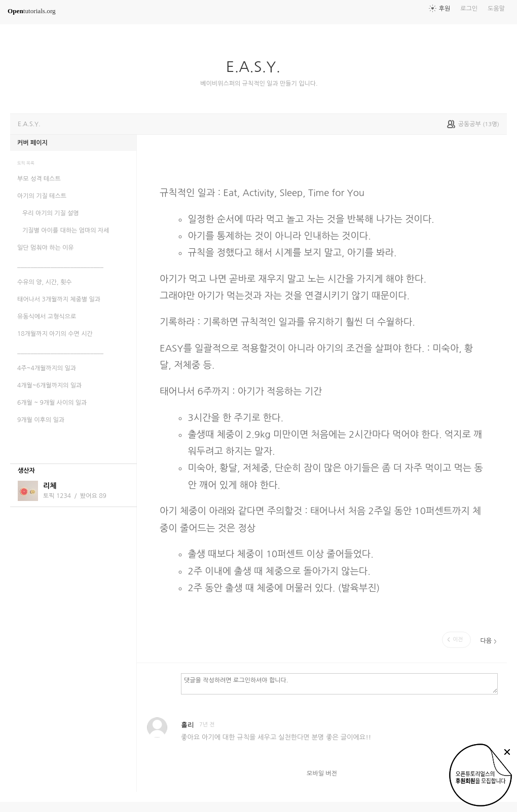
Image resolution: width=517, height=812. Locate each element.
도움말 (496, 9)
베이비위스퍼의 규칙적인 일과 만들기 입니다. (259, 84)
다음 (486, 641)
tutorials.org (32, 11)
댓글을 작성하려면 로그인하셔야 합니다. (339, 683)
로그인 (469, 9)
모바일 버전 (322, 774)
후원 (445, 9)
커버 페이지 (32, 143)
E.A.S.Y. (257, 67)
